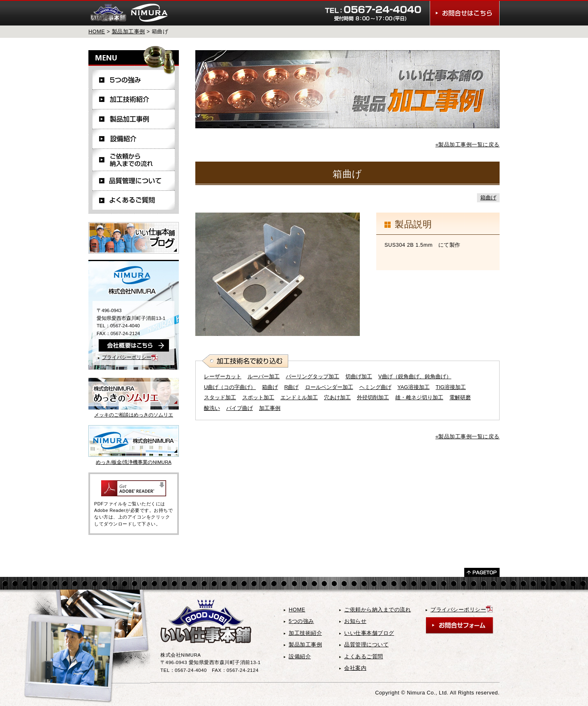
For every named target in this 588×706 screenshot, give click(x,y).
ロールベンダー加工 (329, 387)
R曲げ (291, 387)
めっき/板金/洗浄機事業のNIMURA (134, 462)
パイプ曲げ (240, 408)
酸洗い (212, 408)
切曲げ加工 (359, 376)
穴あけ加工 (337, 397)
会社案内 (355, 668)
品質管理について (134, 181)
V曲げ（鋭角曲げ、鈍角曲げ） (415, 376)
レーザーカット (223, 376)
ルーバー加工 (264, 376)
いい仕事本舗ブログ (369, 633)
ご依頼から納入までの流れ (134, 160)
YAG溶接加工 (414, 387)
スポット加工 (258, 397)
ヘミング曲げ (375, 387)
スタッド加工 (220, 397)
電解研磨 (460, 397)
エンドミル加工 (299, 397)
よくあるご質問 (134, 200)
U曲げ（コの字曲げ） (230, 387)
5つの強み (134, 80)
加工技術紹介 (134, 100)
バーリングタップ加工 (313, 376)
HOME (97, 31)
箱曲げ (488, 198)
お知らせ (355, 621)
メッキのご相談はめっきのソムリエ (134, 415)
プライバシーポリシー (130, 357)
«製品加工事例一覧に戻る (468, 145)
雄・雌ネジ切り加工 (419, 397)
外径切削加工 (373, 397)
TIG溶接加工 (451, 387)
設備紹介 (134, 139)
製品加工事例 (128, 31)
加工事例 (270, 408)
